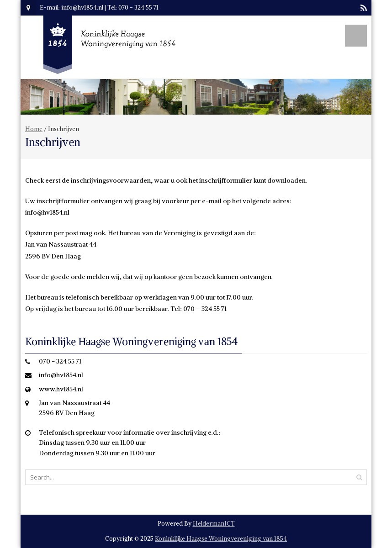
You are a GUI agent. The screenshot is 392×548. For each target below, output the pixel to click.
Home (34, 129)
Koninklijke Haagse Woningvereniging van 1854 (221, 539)
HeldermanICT (214, 524)
